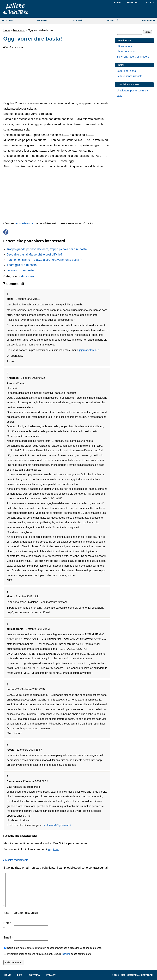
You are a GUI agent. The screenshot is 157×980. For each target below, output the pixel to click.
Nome (7, 926)
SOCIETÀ (78, 21)
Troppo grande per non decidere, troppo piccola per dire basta (47, 249)
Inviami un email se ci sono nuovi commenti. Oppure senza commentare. (47, 954)
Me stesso (19, 30)
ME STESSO (43, 21)
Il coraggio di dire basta (22, 265)
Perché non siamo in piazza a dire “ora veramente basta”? (44, 260)
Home (7, 30)
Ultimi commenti (126, 51)
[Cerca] (130, 32)
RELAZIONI (7, 21)
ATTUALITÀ (112, 21)
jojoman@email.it (89, 350)
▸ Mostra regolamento (16, 860)
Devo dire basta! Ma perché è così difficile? (34, 255)
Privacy (51, 975)
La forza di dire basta (20, 270)
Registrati (133, 3)
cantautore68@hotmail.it (57, 825)
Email (8, 938)
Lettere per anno (126, 71)
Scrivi (117, 3)
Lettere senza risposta (130, 76)
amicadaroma (24, 223)
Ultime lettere (124, 46)
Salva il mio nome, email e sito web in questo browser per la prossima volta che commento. (54, 948)
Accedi (150, 3)
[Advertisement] (57, 75)
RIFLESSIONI (149, 21)
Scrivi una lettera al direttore (133, 57)
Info (20, 975)
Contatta (34, 975)
